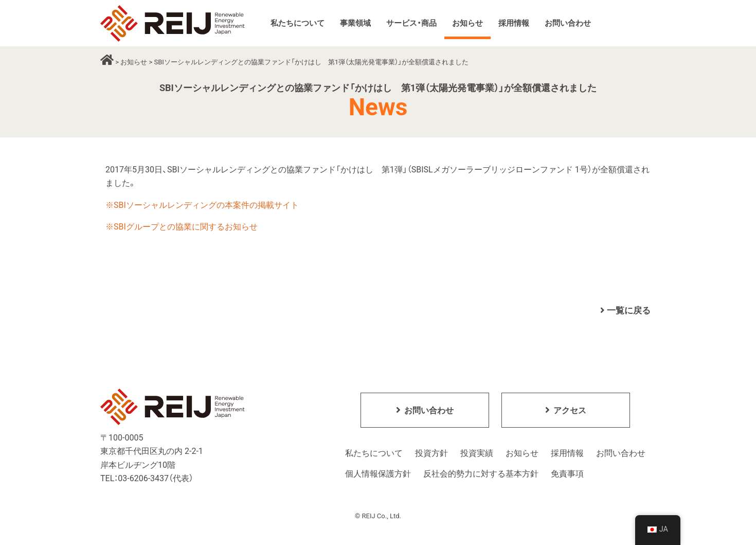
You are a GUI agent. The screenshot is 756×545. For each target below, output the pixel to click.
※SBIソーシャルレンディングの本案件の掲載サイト (202, 205)
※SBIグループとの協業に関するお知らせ (182, 227)
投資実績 (477, 454)
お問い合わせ (621, 454)
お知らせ (134, 62)
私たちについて (374, 454)
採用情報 (567, 454)
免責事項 (567, 474)
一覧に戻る (625, 310)
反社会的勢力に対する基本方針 (481, 474)
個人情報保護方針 (378, 474)
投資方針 (431, 454)
